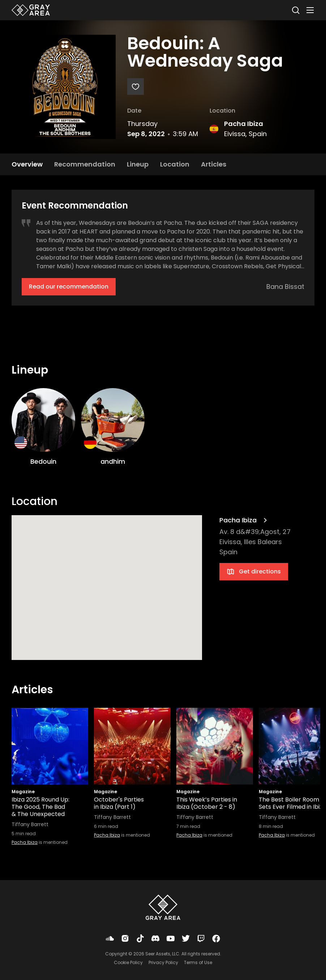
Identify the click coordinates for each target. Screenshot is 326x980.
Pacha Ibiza (244, 124)
